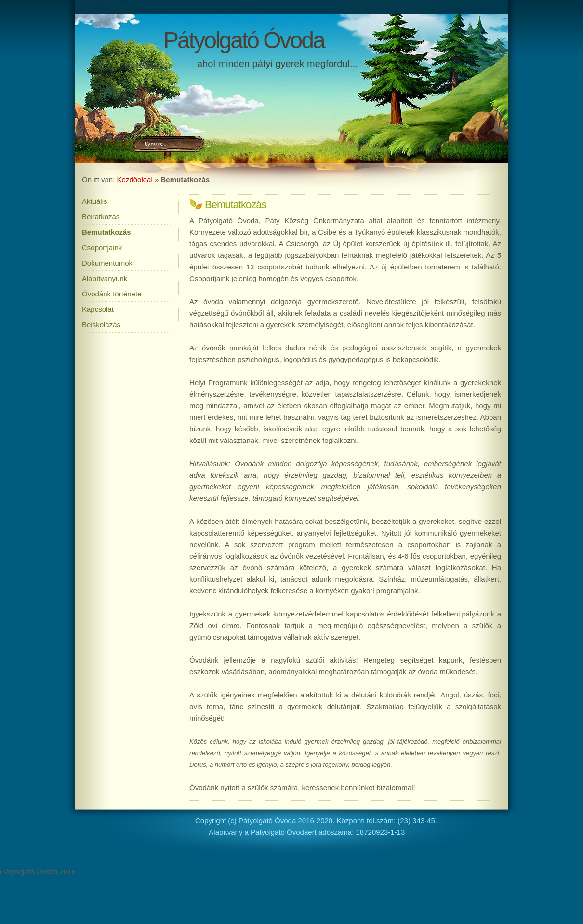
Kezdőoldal (135, 180)
